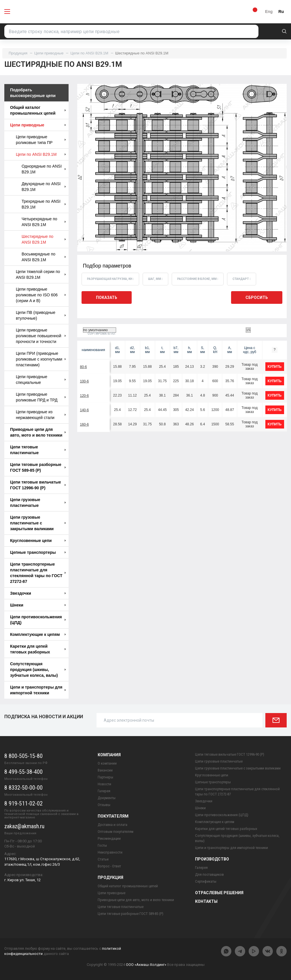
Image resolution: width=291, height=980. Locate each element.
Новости (104, 784)
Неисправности (110, 852)
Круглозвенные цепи (38, 541)
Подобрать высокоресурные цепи (33, 93)
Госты (102, 845)
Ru (281, 12)
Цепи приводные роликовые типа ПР (41, 140)
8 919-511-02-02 (23, 803)
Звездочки (38, 593)
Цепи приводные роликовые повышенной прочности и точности (41, 336)
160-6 (85, 424)
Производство (212, 859)
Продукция (18, 53)
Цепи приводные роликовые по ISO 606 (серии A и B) (41, 295)
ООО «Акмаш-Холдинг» (146, 965)
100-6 (85, 381)
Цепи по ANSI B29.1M (89, 53)
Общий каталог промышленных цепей (38, 110)
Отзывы (104, 805)
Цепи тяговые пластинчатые (38, 450)
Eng (269, 12)
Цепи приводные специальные (41, 380)
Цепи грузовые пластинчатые (38, 503)
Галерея (104, 791)
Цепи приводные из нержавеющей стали (41, 415)
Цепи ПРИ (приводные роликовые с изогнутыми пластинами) (41, 359)
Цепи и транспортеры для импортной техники (38, 690)
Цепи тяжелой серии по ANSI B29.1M (41, 274)
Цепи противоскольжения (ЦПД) (38, 620)
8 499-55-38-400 (23, 772)
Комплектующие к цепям (38, 634)
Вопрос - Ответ (109, 866)
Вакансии (105, 770)
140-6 (85, 410)
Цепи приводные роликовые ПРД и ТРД (41, 397)
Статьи (103, 859)
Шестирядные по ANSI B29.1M (44, 239)
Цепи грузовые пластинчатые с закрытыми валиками (38, 523)
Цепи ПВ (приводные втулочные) (41, 315)
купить (275, 367)
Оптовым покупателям (116, 832)
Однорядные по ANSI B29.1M (44, 169)
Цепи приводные (49, 53)
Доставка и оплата (113, 825)
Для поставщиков (209, 874)
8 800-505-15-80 (23, 756)
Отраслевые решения (219, 893)
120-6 (85, 396)
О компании (107, 763)
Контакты (206, 901)
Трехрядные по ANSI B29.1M (44, 204)
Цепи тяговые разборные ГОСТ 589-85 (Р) (38, 467)
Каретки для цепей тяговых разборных (38, 649)
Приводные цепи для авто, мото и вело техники (38, 432)
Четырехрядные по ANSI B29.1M (44, 222)
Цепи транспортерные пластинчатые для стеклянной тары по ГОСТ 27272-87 (38, 573)
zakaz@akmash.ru (24, 826)
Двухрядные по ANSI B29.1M (44, 187)
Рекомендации (109, 838)
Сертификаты (206, 881)
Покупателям (113, 816)
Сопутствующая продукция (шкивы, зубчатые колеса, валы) (38, 670)
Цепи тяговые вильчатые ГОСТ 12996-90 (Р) (38, 485)
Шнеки (38, 605)
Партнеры (105, 777)
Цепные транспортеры (38, 552)
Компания (109, 755)
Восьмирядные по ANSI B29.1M (44, 257)
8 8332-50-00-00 (23, 788)
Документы (107, 798)
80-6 (84, 367)
